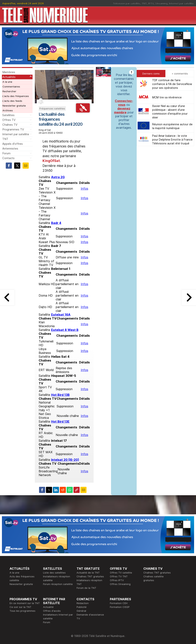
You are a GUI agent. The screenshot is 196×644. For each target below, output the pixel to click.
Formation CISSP (120, 607)
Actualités (9, 77)
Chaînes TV (10, 125)
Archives (8, 110)
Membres (9, 72)
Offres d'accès (52, 611)
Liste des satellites (54, 573)
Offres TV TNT (119, 576)
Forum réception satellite (58, 584)
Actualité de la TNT (88, 573)
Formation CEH (119, 603)
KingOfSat (51, 161)
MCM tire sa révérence (167, 97)
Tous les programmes (22, 611)
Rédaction (83, 603)
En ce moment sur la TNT (25, 603)
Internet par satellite (181, 3)
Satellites (8, 115)
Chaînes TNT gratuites (90, 576)
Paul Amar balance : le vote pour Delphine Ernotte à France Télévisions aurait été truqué (172, 140)
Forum (6, 153)
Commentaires (11, 87)
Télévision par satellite (127, 3)
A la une (7, 82)
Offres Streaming (120, 584)
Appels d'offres (13, 144)
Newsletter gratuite (14, 106)
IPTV (151, 3)
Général (81, 611)
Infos (85, 189)
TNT (144, 3)
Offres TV (9, 120)
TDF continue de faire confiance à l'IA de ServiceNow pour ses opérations (172, 84)
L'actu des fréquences (16, 96)
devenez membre (122, 110)
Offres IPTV (117, 580)
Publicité (82, 607)
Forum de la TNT (86, 588)
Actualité (48, 607)
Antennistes (10, 148)
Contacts (8, 158)
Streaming (161, 3)
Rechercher (9, 91)
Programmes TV (13, 129)
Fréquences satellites (52, 108)
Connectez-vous (124, 103)
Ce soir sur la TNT (20, 607)
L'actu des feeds (12, 101)
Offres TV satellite (121, 573)
